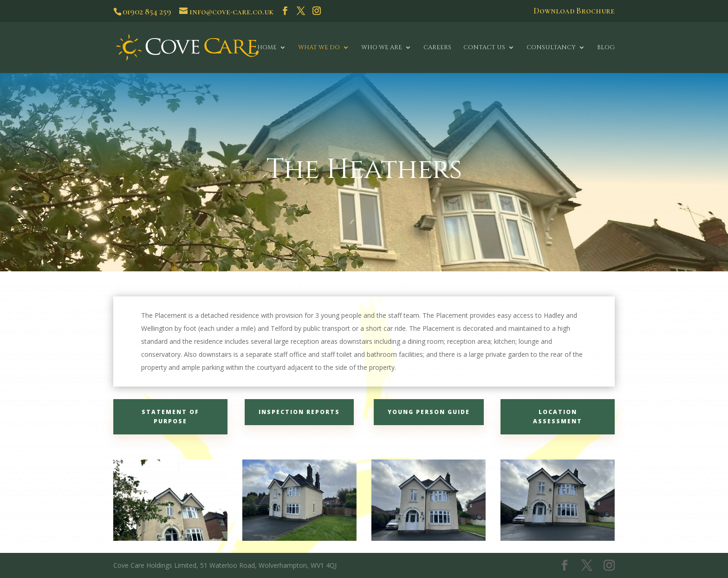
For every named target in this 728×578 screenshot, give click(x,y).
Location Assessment (558, 417)
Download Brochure (574, 11)
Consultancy (551, 48)
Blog (606, 48)
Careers (437, 48)
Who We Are (382, 48)
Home (267, 48)
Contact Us (484, 48)
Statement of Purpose (170, 417)
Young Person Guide (429, 412)
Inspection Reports (299, 412)
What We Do (319, 48)
